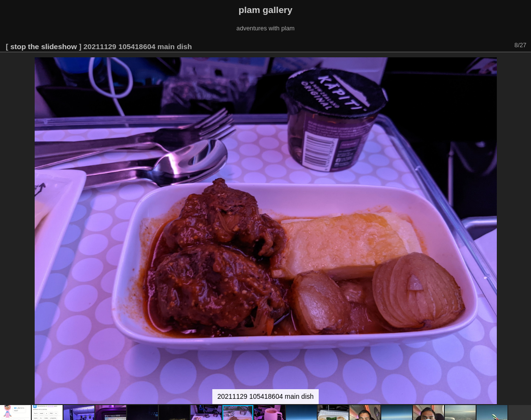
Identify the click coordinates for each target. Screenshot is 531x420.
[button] (522, 66)
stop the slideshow (43, 46)
